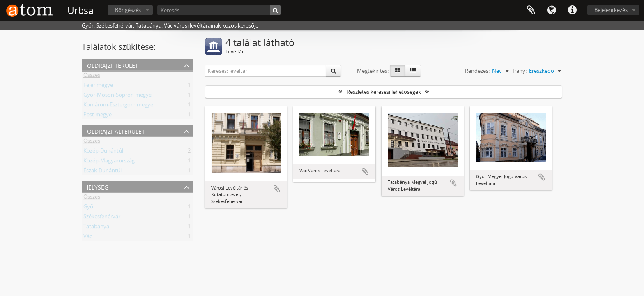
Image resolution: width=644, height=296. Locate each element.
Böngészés (128, 10)
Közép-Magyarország (109, 162)
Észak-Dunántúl (102, 172)
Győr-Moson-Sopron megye (117, 96)
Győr (89, 208)
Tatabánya (96, 228)
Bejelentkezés (611, 10)
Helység (96, 186)
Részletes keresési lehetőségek (384, 92)
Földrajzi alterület (115, 131)
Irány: (520, 71)
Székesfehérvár (102, 218)
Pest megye (98, 116)
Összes (92, 76)
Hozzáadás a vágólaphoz (277, 189)
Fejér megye (98, 86)
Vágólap (531, 10)
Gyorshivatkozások (572, 10)
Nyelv (552, 10)
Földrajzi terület (111, 65)
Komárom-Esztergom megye (118, 106)
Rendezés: (477, 71)
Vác (88, 238)
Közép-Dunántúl (103, 152)
